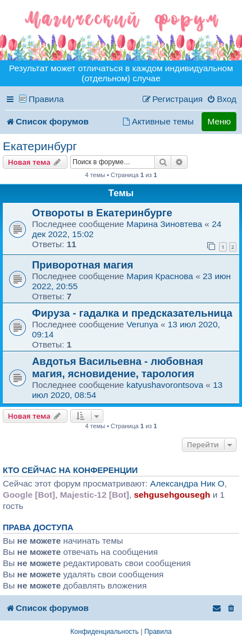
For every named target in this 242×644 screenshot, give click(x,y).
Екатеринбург (40, 146)
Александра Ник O (187, 483)
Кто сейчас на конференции (70, 470)
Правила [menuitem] (46, 99)
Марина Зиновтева (164, 224)
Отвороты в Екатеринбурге (102, 213)
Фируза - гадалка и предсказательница (132, 313)
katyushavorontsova (165, 385)
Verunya (142, 324)
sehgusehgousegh (172, 495)
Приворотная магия (83, 265)
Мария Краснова (160, 276)
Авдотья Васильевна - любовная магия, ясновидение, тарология (118, 367)
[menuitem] (222, 99)
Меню (219, 121)
